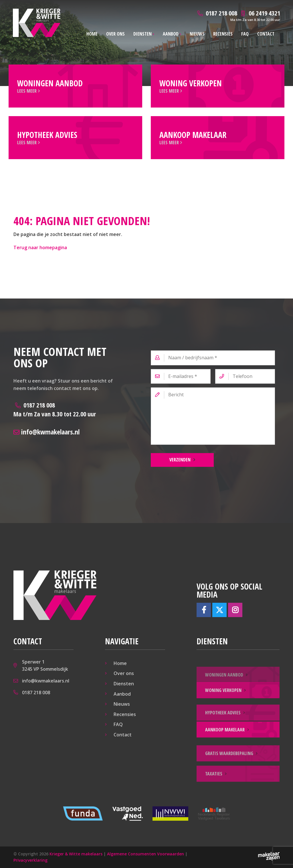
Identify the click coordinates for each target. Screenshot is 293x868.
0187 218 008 (55, 409)
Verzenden (180, 460)
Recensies (223, 34)
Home (92, 34)
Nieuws (197, 34)
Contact (266, 34)
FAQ (245, 34)
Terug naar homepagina (40, 247)
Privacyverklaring (30, 860)
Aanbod (171, 34)
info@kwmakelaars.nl (46, 432)
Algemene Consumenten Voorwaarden (145, 854)
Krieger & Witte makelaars (76, 854)
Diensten (142, 34)
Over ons (115, 34)
